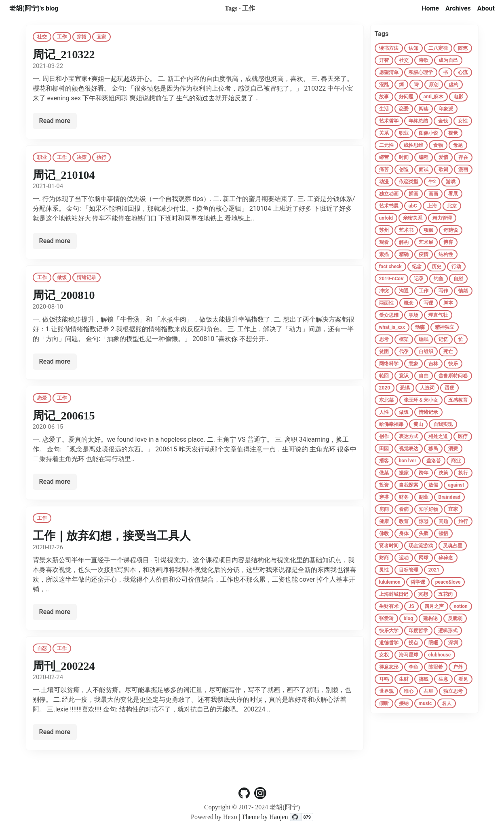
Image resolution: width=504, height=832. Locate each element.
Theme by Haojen (266, 817)
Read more (55, 121)
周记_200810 (64, 295)
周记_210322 (64, 54)
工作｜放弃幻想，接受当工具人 (112, 536)
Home (430, 8)
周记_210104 (64, 175)
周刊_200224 (64, 666)
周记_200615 (64, 416)
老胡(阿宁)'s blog (34, 8)
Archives (458, 8)
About (486, 8)
